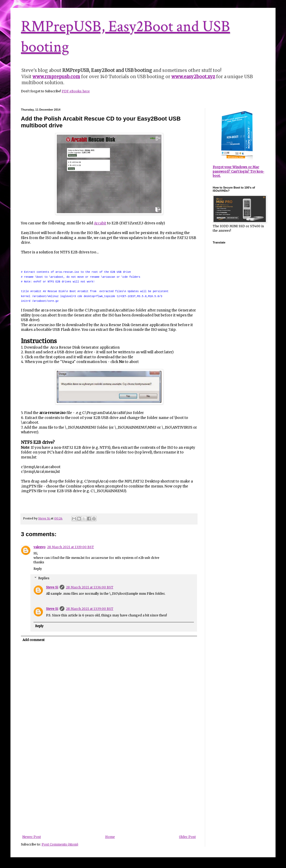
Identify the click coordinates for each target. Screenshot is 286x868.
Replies (44, 578)
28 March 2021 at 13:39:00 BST (90, 609)
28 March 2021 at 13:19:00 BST (71, 547)
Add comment (33, 640)
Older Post (187, 837)
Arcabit (100, 223)
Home (110, 837)
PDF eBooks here (76, 91)
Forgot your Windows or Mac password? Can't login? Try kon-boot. (239, 171)
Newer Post (32, 837)
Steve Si (52, 587)
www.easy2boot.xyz (193, 77)
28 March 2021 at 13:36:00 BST (90, 587)
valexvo (40, 547)
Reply (38, 569)
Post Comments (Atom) (60, 844)
